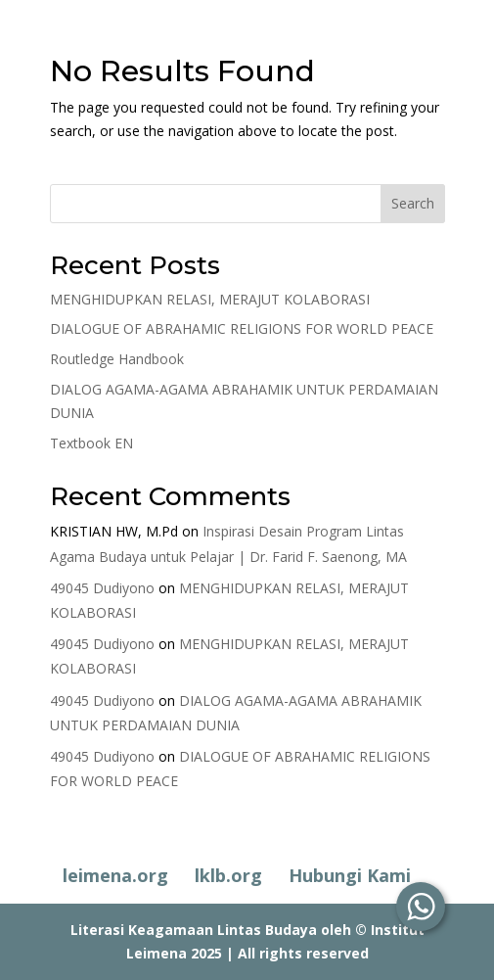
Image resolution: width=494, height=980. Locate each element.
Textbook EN (91, 443)
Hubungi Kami (350, 875)
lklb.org (228, 875)
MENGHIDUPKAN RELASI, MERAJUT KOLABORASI (210, 299)
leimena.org (115, 875)
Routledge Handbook (117, 359)
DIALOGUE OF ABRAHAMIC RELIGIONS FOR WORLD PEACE (242, 328)
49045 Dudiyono (102, 588)
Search (413, 203)
